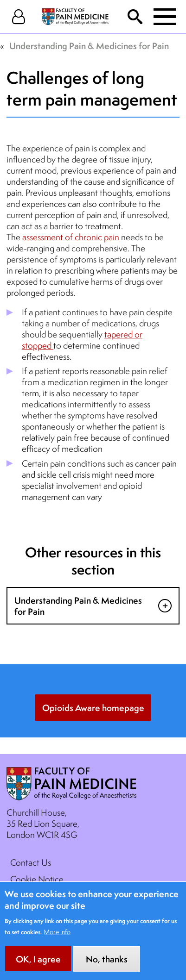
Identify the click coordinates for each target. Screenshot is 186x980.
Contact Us (31, 862)
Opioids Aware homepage (93, 708)
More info (57, 940)
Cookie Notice (37, 879)
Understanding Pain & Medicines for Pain (89, 46)
